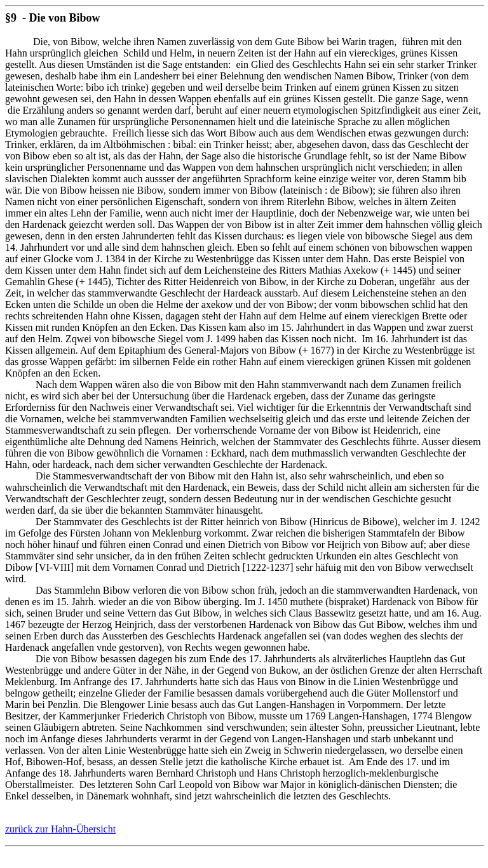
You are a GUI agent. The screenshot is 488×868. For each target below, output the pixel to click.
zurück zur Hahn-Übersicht (60, 829)
